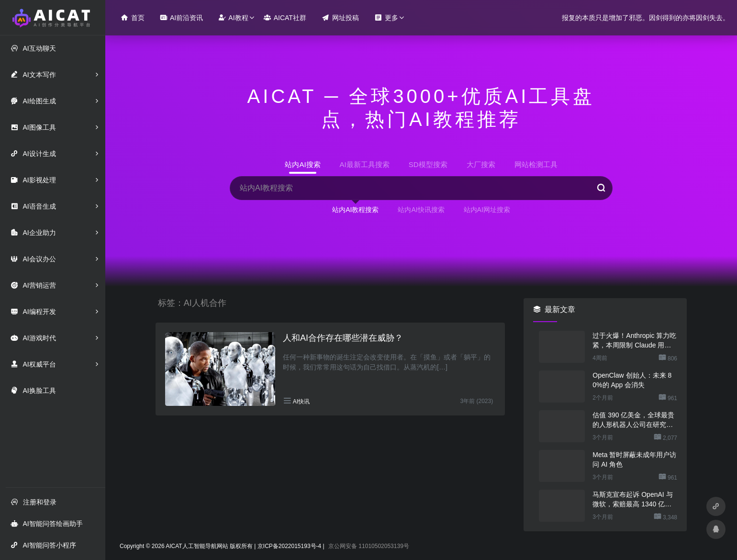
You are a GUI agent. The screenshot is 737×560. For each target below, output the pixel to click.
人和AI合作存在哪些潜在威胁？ (343, 338)
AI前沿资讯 (181, 17)
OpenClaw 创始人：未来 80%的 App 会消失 (632, 380)
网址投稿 (340, 17)
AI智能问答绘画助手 (46, 523)
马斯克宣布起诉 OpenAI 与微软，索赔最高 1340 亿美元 (632, 500)
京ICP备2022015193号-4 (289, 546)
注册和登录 (33, 502)
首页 (133, 17)
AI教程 (233, 17)
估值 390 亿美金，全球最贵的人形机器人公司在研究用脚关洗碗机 (633, 420)
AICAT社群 (285, 17)
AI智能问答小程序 (43, 545)
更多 (386, 17)
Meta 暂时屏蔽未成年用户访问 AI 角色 (634, 459)
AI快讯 (301, 402)
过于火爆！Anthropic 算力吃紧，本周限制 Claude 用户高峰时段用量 (634, 341)
